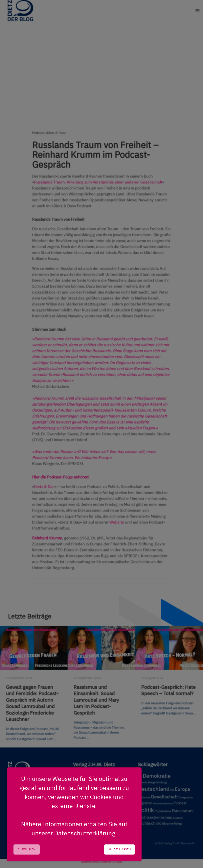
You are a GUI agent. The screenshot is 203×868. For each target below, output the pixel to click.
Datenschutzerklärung (85, 833)
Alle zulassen (120, 849)
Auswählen (26, 849)
